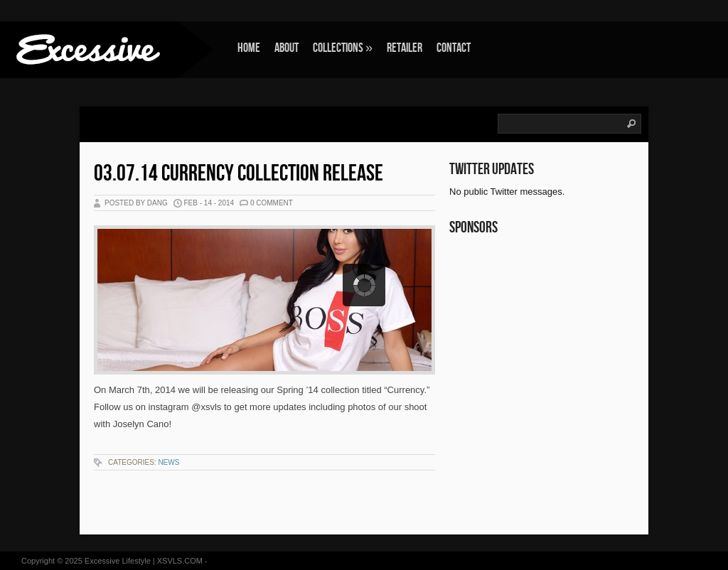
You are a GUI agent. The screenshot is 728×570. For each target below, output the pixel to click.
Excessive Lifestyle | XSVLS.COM (144, 561)
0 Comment (272, 203)
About (287, 48)
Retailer (405, 48)
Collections (343, 48)
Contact (454, 48)
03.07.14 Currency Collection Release (239, 174)
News (168, 462)
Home (249, 48)
